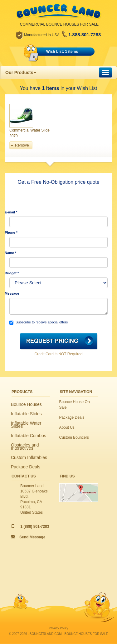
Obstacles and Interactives (25, 447)
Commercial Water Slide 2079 (29, 133)
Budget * (12, 273)
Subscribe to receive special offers (39, 322)
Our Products (21, 72)
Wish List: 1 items (62, 52)
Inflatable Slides (26, 414)
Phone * (11, 232)
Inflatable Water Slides (26, 425)
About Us (67, 427)
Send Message (32, 537)
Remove (22, 145)
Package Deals (26, 467)
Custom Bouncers (74, 437)
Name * (10, 253)
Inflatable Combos (29, 436)
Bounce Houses (26, 404)
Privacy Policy (58, 628)
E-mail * (11, 212)
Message (12, 293)
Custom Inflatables (29, 457)
